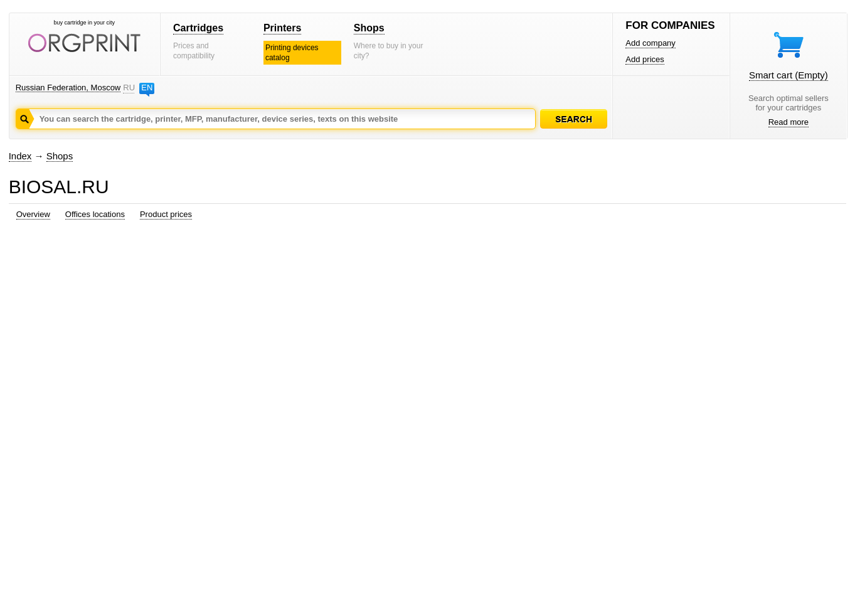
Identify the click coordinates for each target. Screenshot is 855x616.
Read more (789, 122)
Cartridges (198, 28)
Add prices (645, 59)
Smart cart (789, 75)
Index (20, 156)
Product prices (166, 214)
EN (147, 88)
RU (129, 88)
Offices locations (95, 214)
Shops (369, 28)
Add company (651, 43)
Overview (33, 214)
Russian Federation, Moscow (68, 88)
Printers (282, 28)
